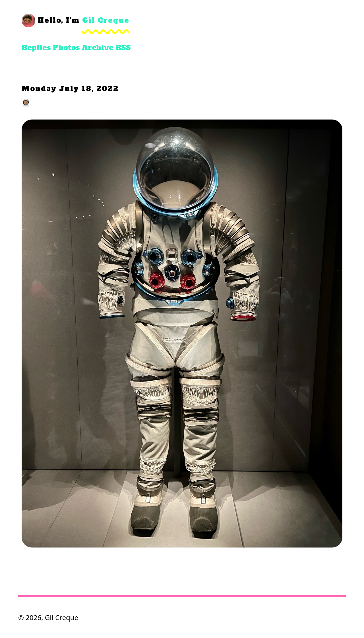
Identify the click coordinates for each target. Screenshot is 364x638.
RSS (123, 48)
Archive (98, 48)
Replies (36, 48)
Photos (66, 48)
